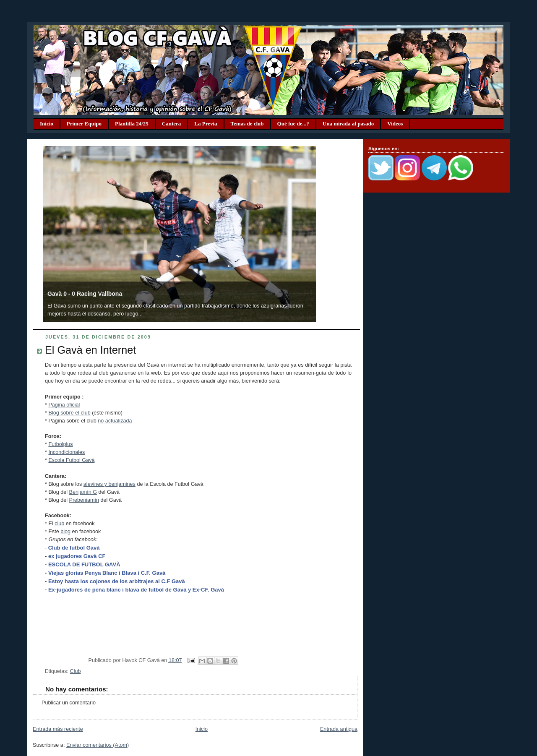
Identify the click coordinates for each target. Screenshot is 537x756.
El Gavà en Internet (90, 350)
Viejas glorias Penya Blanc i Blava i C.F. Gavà (107, 573)
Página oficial (64, 405)
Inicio (47, 124)
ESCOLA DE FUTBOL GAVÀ (84, 564)
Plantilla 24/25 (132, 124)
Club (76, 671)
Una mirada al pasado (348, 124)
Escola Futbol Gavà (71, 460)
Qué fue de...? (293, 124)
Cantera (172, 124)
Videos (395, 124)
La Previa (206, 124)
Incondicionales (66, 452)
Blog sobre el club (69, 413)
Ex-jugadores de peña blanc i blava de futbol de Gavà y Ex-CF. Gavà (136, 590)
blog (65, 532)
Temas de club (247, 124)
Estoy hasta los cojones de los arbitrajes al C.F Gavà (117, 581)
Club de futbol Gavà (74, 548)
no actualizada (115, 421)
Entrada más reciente (58, 729)
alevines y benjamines (109, 484)
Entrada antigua (339, 729)
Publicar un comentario (69, 703)
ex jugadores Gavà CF (77, 556)
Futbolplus (60, 444)
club (59, 524)
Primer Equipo (84, 124)
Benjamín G (83, 492)
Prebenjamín (84, 500)
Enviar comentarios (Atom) (98, 745)
